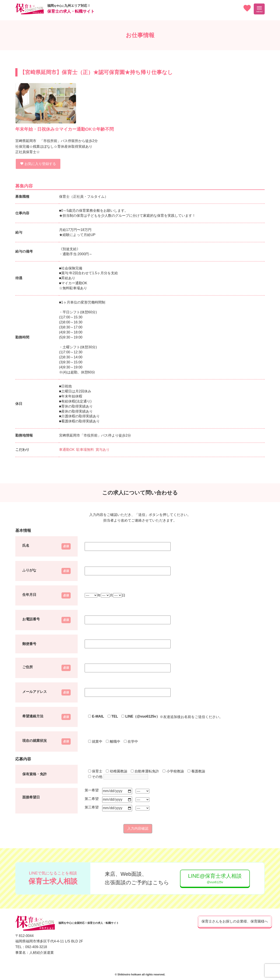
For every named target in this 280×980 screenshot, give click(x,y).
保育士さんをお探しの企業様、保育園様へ (227, 921)
